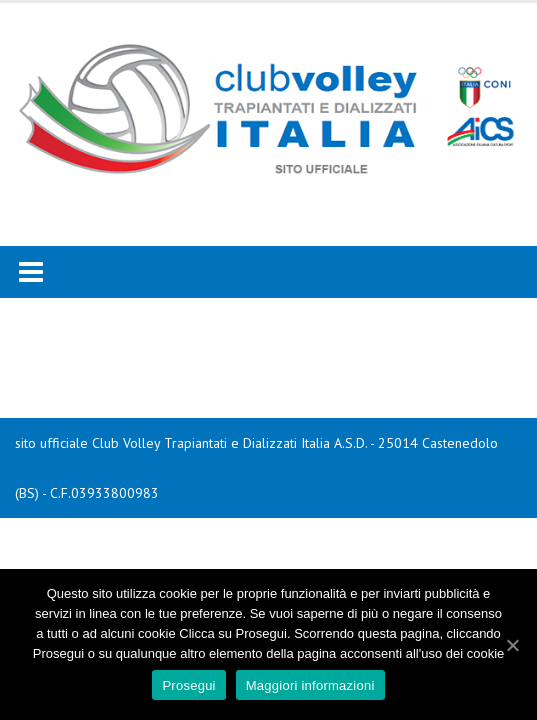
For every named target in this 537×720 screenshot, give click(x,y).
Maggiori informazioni (310, 685)
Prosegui (188, 685)
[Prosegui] (512, 645)
